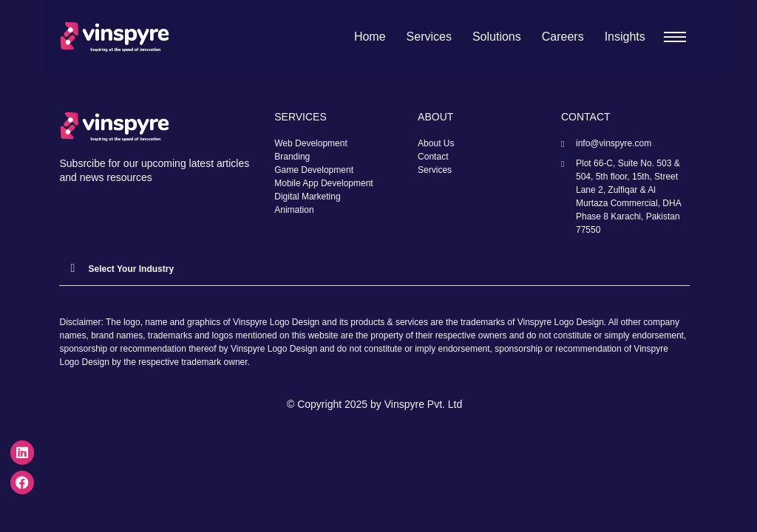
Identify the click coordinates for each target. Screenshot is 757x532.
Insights (625, 37)
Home (370, 37)
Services (429, 37)
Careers (563, 37)
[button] (374, 269)
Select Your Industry (131, 269)
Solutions (497, 37)
